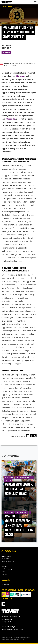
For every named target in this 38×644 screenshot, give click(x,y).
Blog (3, 571)
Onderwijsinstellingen (8, 561)
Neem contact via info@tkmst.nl (12, 629)
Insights (4, 566)
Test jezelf (5, 564)
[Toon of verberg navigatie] (35, 2)
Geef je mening (7, 569)
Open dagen (6, 559)
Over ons (5, 574)
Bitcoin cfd (10, 119)
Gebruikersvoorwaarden (22, 637)
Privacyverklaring (7, 637)
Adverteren (5, 585)
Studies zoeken (6, 556)
